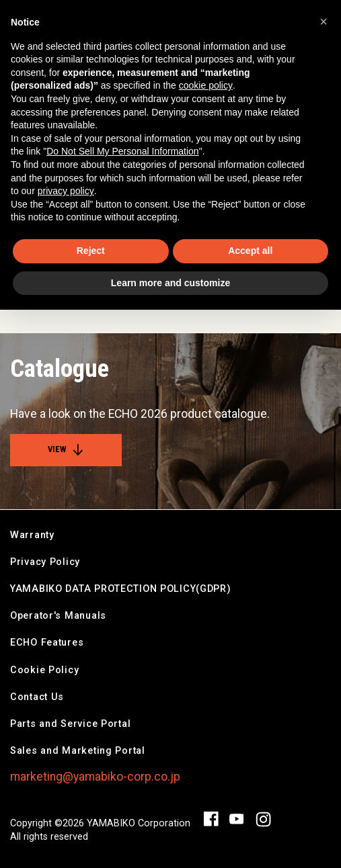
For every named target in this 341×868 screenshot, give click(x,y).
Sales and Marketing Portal (78, 751)
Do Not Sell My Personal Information (122, 151)
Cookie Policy (44, 670)
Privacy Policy (45, 562)
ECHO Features (47, 643)
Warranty (32, 535)
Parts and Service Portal (70, 724)
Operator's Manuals (58, 616)
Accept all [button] (250, 251)
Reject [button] (91, 251)
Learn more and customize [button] (170, 283)
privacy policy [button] (66, 191)
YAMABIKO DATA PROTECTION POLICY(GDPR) (121, 589)
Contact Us (37, 697)
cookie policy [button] (206, 85)
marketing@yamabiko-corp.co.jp (95, 777)
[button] (324, 21)
